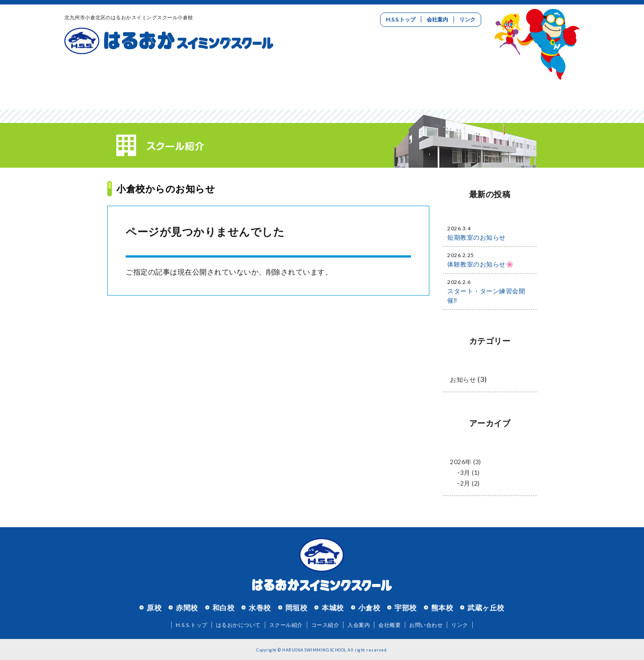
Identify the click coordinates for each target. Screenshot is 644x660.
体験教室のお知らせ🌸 (480, 264)
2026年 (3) (466, 462)
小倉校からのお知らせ (166, 188)
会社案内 (437, 19)
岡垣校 (297, 607)
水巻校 (260, 607)
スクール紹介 (193, 83)
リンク (467, 19)
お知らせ (463, 379)
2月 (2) (470, 483)
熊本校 (442, 607)
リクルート (451, 83)
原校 (154, 607)
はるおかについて (107, 83)
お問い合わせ (537, 83)
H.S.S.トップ (401, 19)
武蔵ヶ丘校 (486, 607)
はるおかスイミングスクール (169, 41)
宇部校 (406, 607)
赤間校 (187, 607)
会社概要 (390, 625)
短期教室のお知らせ (477, 237)
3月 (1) (470, 472)
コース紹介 (279, 83)
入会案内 (365, 83)
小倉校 (369, 607)
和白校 (224, 607)
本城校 (333, 607)
